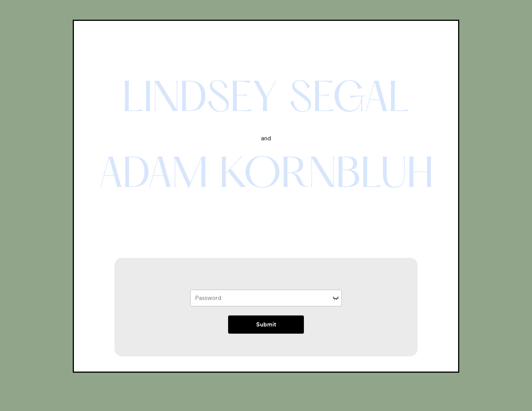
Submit (266, 324)
